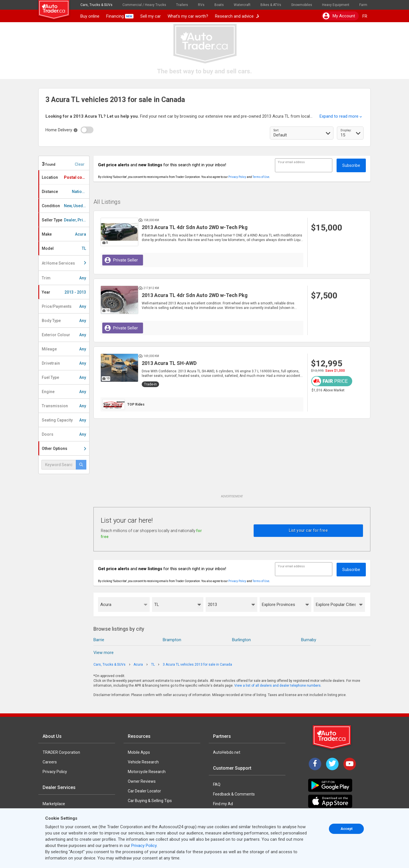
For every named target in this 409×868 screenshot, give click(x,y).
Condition (65, 206)
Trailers (182, 5)
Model (64, 248)
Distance (65, 192)
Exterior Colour (64, 335)
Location (65, 177)
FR (365, 16)
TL (157, 605)
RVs (201, 5)
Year (64, 292)
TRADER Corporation (61, 752)
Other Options (64, 448)
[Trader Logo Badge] (332, 737)
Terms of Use (261, 177)
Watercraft (242, 5)
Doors (64, 434)
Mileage (64, 349)
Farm (363, 5)
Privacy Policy (237, 177)
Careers (50, 762)
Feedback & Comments (234, 794)
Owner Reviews (142, 781)
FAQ (217, 784)
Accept (347, 829)
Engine (64, 392)
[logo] (58, 7)
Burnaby (309, 640)
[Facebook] (315, 764)
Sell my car (151, 16)
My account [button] (339, 16)
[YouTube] (350, 764)
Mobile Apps (139, 752)
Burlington (241, 640)
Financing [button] (120, 16)
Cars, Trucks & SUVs (96, 5)
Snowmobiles (302, 5)
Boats (219, 5)
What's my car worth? (188, 16)
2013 (212, 605)
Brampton (172, 640)
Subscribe (351, 165)
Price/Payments (64, 306)
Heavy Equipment (336, 5)
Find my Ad (223, 804)
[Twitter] (332, 764)
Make (64, 234)
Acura (106, 605)
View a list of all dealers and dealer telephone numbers (277, 686)
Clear (80, 164)
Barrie (99, 640)
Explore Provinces (278, 605)
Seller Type (65, 220)
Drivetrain (64, 363)
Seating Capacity (64, 420)
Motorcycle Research (147, 772)
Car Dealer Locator (144, 791)
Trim (64, 278)
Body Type (64, 321)
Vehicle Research (143, 762)
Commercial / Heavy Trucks (144, 5)
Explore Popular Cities (336, 605)
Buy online (90, 16)
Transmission (64, 406)
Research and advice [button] (237, 16)
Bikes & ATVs (271, 5)
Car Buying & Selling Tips (150, 801)
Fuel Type (64, 377)
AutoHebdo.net (227, 752)
